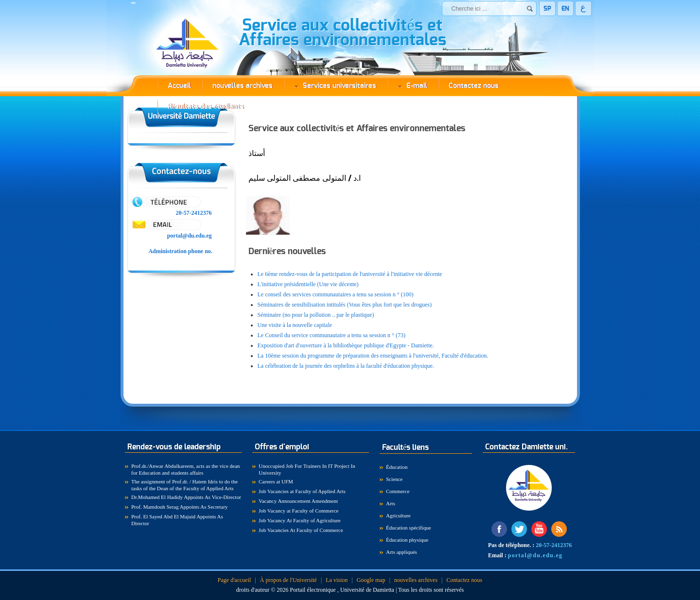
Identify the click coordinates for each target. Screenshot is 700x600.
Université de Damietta (367, 590)
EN (565, 9)
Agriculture (398, 515)
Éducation (397, 467)
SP (547, 9)
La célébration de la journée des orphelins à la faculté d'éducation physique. (346, 366)
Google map (371, 580)
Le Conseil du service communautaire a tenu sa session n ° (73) (332, 335)
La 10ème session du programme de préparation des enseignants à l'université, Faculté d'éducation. (373, 356)
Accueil (179, 86)
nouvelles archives (243, 86)
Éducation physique (407, 540)
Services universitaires (335, 86)
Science (394, 479)
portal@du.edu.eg (190, 236)
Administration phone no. (181, 251)
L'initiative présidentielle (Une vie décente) (308, 284)
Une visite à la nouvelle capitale (295, 325)
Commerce (398, 491)
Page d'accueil (234, 580)
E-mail (412, 86)
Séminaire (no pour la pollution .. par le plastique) (316, 315)
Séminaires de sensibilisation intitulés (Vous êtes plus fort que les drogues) (345, 305)
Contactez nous (474, 86)
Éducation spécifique (409, 528)
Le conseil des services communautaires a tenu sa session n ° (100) (336, 294)
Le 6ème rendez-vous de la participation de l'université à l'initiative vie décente (350, 274)
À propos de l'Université (289, 580)
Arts (391, 503)
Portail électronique (313, 590)
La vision (337, 580)
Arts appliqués (402, 552)
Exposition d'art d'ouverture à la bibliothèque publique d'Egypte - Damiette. (346, 345)
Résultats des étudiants (206, 107)
